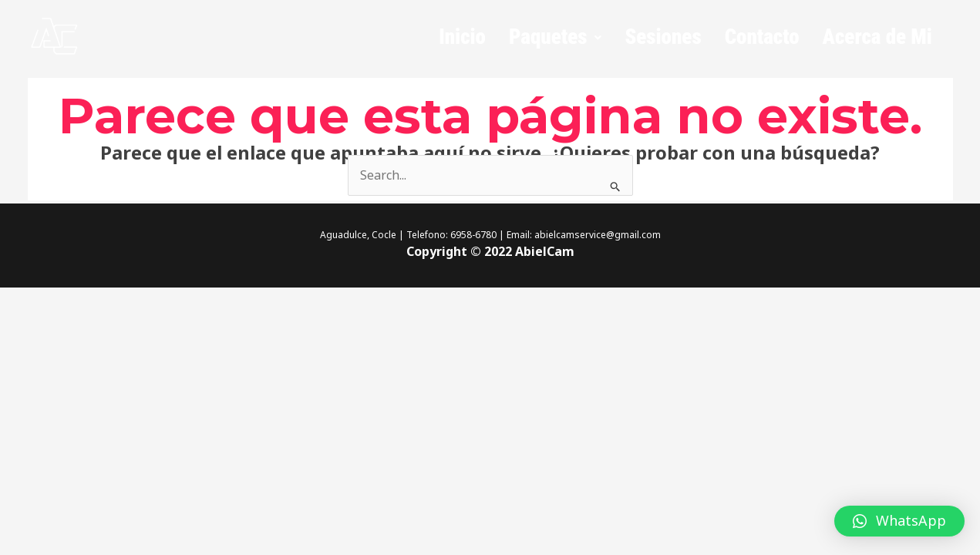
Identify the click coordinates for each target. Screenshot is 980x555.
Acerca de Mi (877, 37)
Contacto (762, 37)
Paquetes (555, 37)
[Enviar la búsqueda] (616, 186)
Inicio (462, 37)
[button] (555, 37)
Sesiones (663, 37)
